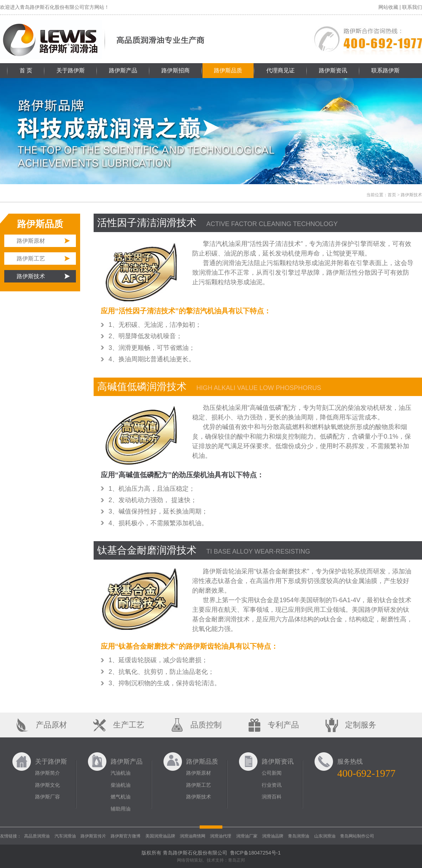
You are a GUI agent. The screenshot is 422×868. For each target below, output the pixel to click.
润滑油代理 (221, 836)
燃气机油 (121, 797)
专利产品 (283, 725)
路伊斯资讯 (333, 70)
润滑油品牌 (273, 836)
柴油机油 (121, 785)
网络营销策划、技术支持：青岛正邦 (211, 860)
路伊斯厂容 (48, 797)
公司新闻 (272, 773)
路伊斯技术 (31, 276)
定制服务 (361, 725)
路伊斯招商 (176, 70)
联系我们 (412, 7)
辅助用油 (121, 809)
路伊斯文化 (48, 785)
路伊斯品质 (228, 70)
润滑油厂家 (247, 836)
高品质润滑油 (37, 836)
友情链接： (11, 836)
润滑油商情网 (193, 836)
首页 (392, 195)
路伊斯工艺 (31, 259)
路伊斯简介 (48, 773)
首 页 (26, 70)
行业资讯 (272, 785)
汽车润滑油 (65, 836)
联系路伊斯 (385, 70)
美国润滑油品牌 (160, 836)
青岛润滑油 (299, 836)
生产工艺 (129, 725)
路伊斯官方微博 (126, 836)
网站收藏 (388, 7)
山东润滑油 (325, 836)
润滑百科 (272, 797)
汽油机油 (121, 773)
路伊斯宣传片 (93, 836)
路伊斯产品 (123, 70)
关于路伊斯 (71, 70)
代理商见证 (281, 70)
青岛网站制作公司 (357, 836)
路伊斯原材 (31, 241)
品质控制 (206, 725)
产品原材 (51, 725)
